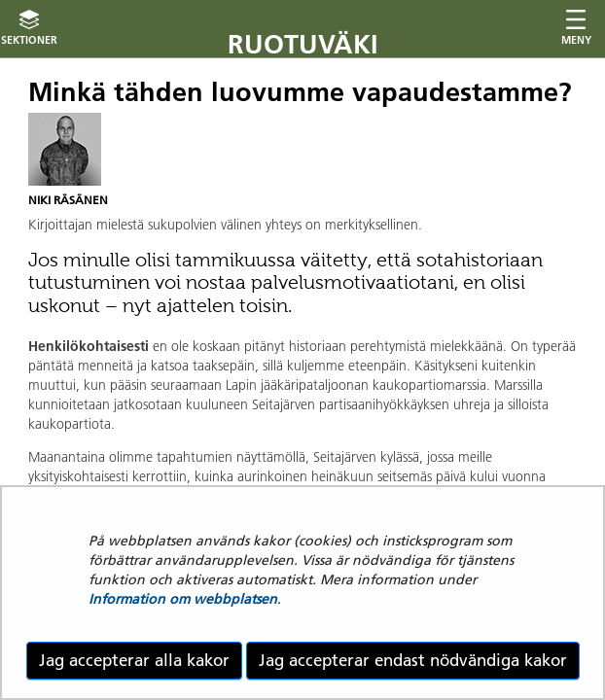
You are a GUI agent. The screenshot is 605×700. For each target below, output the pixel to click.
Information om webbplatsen (183, 599)
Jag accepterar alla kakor (134, 660)
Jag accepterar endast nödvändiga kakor (413, 660)
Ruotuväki (303, 44)
